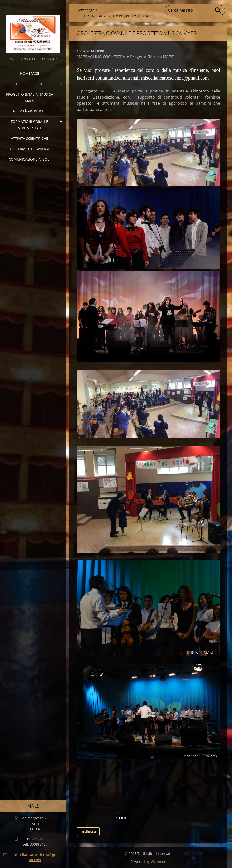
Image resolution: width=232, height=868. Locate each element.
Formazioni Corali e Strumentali (29, 125)
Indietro (88, 831)
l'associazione (29, 84)
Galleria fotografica (30, 149)
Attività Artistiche (30, 111)
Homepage (30, 73)
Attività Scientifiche (29, 138)
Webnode (158, 862)
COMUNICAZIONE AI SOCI (30, 159)
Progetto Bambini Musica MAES (30, 97)
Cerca (218, 10)
